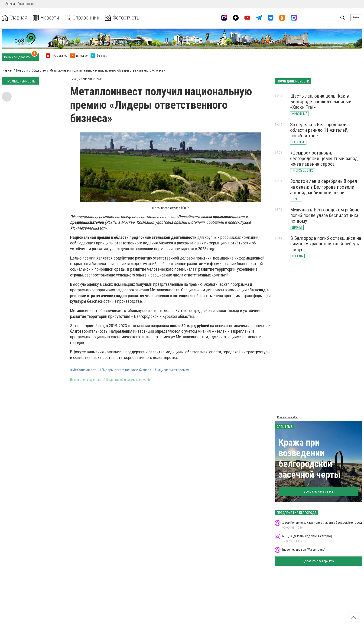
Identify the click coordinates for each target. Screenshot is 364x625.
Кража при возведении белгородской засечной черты (310, 459)
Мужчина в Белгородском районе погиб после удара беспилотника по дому (325, 215)
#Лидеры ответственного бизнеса (125, 370)
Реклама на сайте (287, 417)
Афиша (10, 4)
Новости (46, 18)
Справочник (82, 18)
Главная (15, 18)
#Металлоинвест (83, 370)
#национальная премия (172, 370)
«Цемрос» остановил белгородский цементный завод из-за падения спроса (324, 158)
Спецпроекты (26, 4)
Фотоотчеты (123, 18)
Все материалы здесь (319, 491)
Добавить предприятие (319, 561)
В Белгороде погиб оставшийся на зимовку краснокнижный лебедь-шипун (326, 244)
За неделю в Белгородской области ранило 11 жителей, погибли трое (319, 130)
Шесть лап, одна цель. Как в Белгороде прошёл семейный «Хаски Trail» (321, 102)
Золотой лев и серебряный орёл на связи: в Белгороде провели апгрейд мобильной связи (324, 187)
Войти (356, 18)
